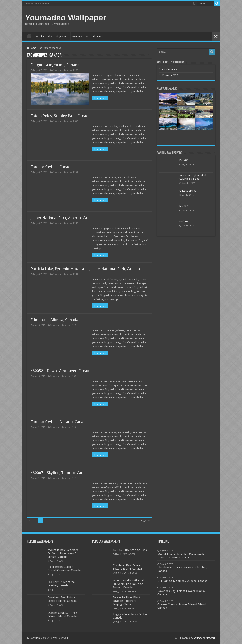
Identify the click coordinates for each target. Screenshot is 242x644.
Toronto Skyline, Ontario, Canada (59, 422)
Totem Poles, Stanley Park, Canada (61, 116)
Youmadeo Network (205, 638)
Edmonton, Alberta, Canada (54, 320)
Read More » (100, 98)
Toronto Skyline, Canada (52, 167)
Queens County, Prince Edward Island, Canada (62, 615)
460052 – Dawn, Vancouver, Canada (61, 371)
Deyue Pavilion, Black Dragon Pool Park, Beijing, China (127, 601)
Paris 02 (184, 160)
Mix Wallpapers (94, 36)
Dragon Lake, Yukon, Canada (55, 65)
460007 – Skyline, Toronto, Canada (60, 473)
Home (29, 36)
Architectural (43, 36)
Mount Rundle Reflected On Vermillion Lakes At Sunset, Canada (63, 553)
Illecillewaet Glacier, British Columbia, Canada (64, 568)
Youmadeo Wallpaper (66, 18)
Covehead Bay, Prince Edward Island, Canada (62, 599)
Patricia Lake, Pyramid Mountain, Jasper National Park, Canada (85, 269)
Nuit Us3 (184, 206)
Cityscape (61, 36)
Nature (76, 36)
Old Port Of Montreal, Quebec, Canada (62, 584)
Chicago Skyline (188, 191)
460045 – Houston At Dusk (130, 550)
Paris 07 (184, 221)
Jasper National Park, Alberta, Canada (63, 218)
